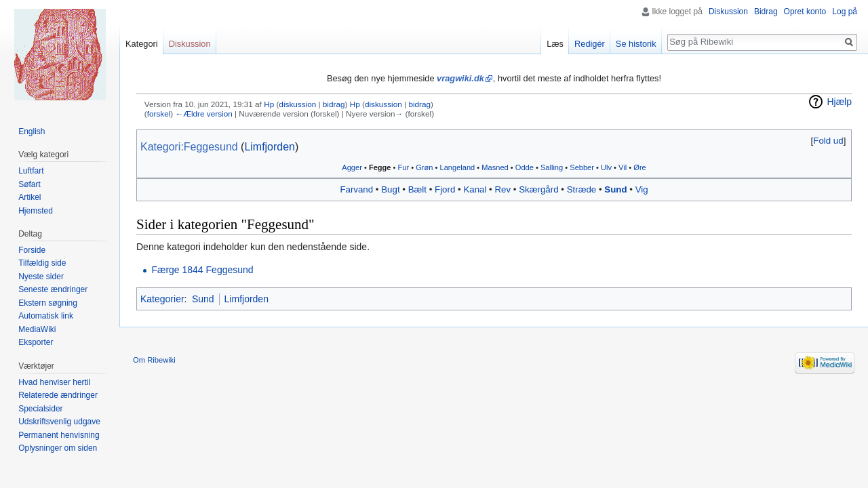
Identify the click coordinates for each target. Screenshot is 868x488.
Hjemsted (36, 211)
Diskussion (728, 12)
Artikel (29, 197)
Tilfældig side (42, 263)
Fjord (445, 189)
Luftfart (31, 171)
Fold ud (828, 141)
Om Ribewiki (154, 360)
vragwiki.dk (460, 78)
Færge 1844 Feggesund (202, 270)
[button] (828, 141)
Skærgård (538, 189)
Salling (552, 167)
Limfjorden (269, 147)
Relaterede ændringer (58, 395)
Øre (639, 167)
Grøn (424, 167)
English (32, 131)
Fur (404, 167)
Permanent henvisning (59, 435)
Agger (352, 167)
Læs (555, 44)
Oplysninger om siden (58, 448)
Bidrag (766, 12)
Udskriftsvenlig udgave (59, 422)
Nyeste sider (41, 277)
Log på (845, 12)
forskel (159, 114)
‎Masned (495, 167)
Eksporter (36, 342)
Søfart (29, 184)
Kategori (142, 44)
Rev (502, 189)
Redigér (590, 44)
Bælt (417, 189)
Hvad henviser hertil (54, 382)
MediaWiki (37, 329)
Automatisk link (46, 316)
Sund (615, 189)
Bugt (390, 189)
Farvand (356, 189)
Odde (525, 167)
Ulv (606, 167)
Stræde (582, 189)
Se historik (636, 44)
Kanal (475, 189)
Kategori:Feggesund (189, 147)
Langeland (458, 167)
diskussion (297, 104)
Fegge (380, 167)
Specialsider (40, 409)
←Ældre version (203, 114)
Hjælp (839, 102)
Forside (32, 250)
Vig (642, 189)
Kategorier (162, 299)
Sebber (582, 167)
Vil (623, 167)
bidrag (334, 104)
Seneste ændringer (53, 289)
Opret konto (805, 12)
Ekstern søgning (48, 303)
